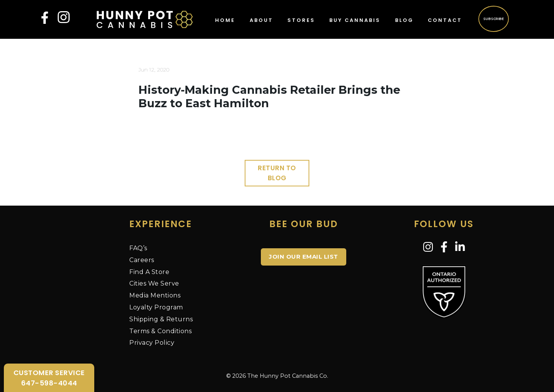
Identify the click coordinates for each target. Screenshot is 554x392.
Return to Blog (277, 173)
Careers (142, 260)
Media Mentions (155, 295)
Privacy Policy (152, 343)
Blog (404, 20)
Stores (301, 20)
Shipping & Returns (161, 319)
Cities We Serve (154, 283)
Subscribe (493, 18)
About (261, 20)
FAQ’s (138, 248)
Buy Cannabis (355, 20)
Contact (445, 20)
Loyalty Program (156, 307)
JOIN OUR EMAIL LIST (304, 257)
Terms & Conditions (160, 331)
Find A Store (149, 272)
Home (225, 20)
